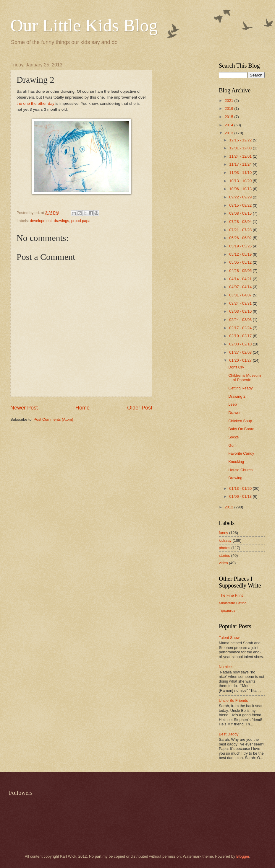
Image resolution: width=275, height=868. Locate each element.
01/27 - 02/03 (241, 352)
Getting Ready (240, 388)
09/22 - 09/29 (241, 197)
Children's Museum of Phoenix (245, 378)
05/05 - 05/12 (241, 262)
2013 (229, 133)
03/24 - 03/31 (241, 303)
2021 (229, 101)
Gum (232, 445)
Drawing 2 (237, 396)
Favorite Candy (241, 453)
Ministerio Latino (233, 603)
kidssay (225, 540)
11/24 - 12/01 (241, 156)
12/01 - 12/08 (241, 148)
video (223, 563)
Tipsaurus (227, 610)
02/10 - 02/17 (241, 336)
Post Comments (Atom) (54, 419)
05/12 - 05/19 (241, 254)
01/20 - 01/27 (241, 360)
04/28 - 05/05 (241, 271)
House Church (240, 470)
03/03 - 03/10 (241, 311)
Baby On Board (241, 429)
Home (82, 408)
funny (224, 533)
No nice (225, 667)
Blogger (243, 856)
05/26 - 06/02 (241, 238)
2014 (229, 125)
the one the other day (35, 103)
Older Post (140, 408)
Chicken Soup (240, 421)
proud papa (81, 221)
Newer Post (24, 408)
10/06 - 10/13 (241, 189)
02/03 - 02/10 (241, 344)
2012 (229, 507)
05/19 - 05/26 (241, 246)
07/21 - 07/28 (241, 230)
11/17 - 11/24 (241, 164)
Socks (233, 437)
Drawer (234, 413)
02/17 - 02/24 (241, 328)
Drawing (235, 478)
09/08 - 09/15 (241, 213)
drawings (62, 221)
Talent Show (229, 638)
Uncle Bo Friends (233, 700)
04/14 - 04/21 (241, 279)
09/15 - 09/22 (241, 205)
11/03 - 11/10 (241, 173)
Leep (233, 404)
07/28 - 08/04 (241, 222)
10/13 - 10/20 (241, 181)
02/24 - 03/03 (241, 320)
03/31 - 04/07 (241, 295)
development (41, 221)
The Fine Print (231, 595)
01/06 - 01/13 (241, 496)
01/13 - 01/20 (241, 488)
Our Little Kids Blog (84, 25)
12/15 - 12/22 (241, 140)
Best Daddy (229, 734)
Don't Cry (236, 367)
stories (224, 555)
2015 (229, 117)
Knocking (236, 462)
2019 (229, 108)
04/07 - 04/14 (241, 287)
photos (225, 548)
